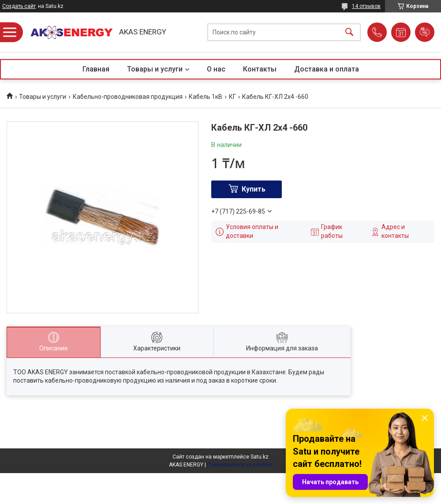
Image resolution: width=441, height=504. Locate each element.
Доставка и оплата (327, 69)
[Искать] (349, 32)
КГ (232, 97)
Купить (254, 189)
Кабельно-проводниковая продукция (128, 97)
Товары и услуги (155, 69)
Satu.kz (260, 457)
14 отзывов (366, 6)
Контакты (260, 69)
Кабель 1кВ (206, 97)
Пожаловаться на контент (240, 465)
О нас (216, 69)
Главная (96, 69)
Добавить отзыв (425, 32)
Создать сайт (19, 6)
